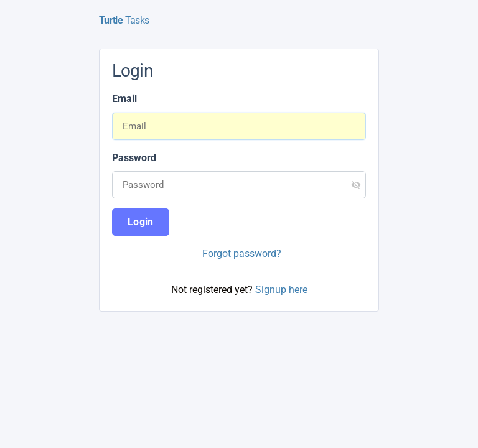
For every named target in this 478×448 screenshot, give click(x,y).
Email (124, 99)
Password (134, 158)
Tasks (124, 20)
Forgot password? (242, 254)
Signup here (281, 290)
